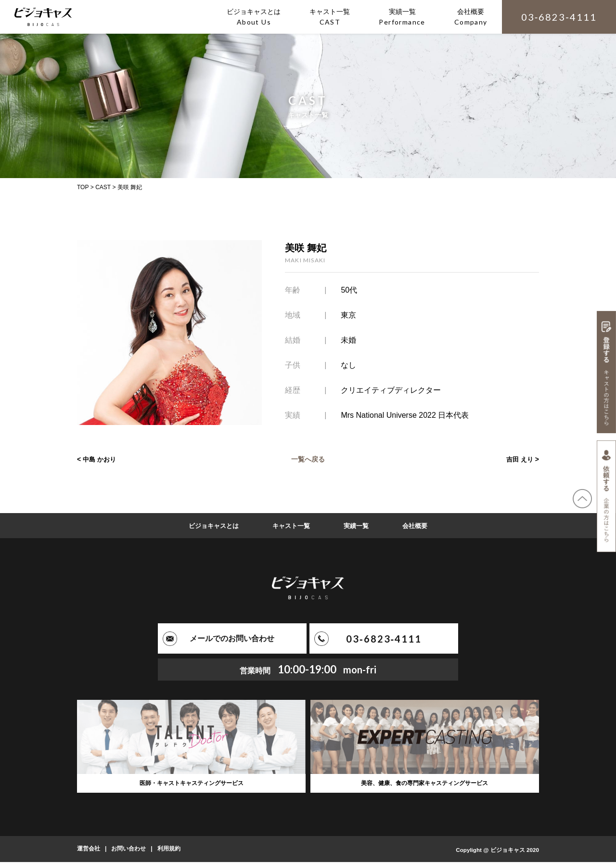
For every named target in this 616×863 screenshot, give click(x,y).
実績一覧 (359, 526)
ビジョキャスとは (210, 526)
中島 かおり (101, 459)
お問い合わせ (128, 850)
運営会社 (89, 850)
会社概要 (419, 526)
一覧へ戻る (308, 459)
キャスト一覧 (291, 526)
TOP (83, 187)
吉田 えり (519, 459)
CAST (103, 187)
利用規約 (169, 850)
